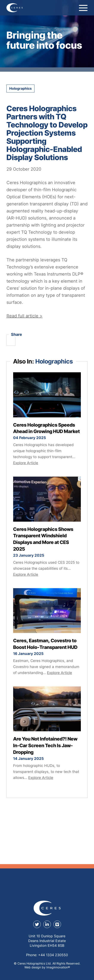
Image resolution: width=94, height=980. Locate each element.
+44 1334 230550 (53, 955)
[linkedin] (47, 924)
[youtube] (57, 924)
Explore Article (26, 463)
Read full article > (24, 316)
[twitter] (37, 924)
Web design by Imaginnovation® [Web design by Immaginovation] (47, 967)
